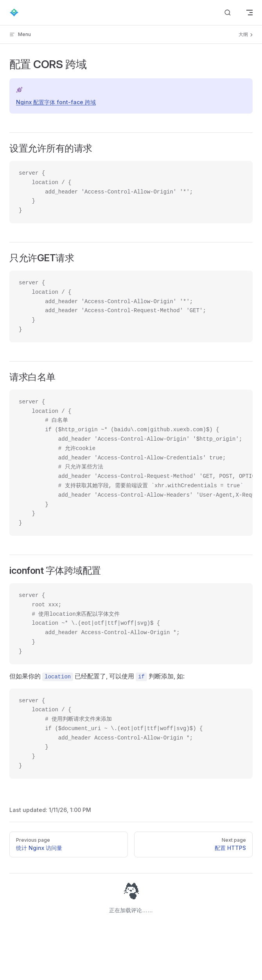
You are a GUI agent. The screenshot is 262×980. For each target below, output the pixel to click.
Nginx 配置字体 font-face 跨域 (56, 102)
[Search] (228, 13)
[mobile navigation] (249, 13)
